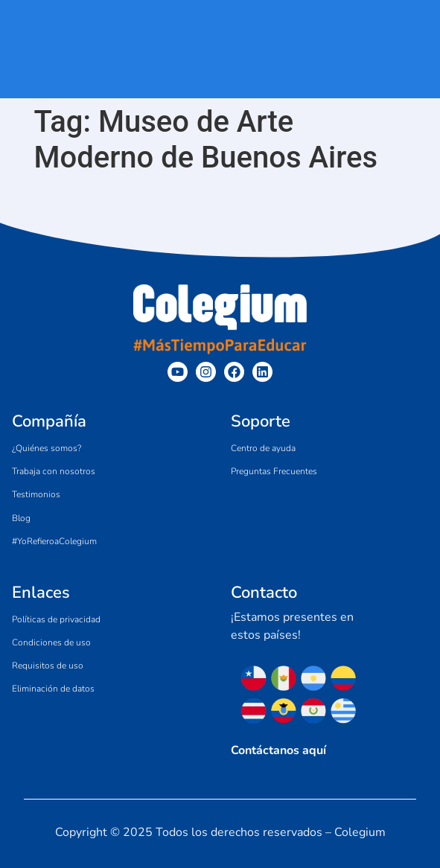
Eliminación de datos (53, 689)
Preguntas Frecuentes (274, 471)
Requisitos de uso (48, 666)
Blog (21, 518)
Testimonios (36, 494)
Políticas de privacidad (56, 619)
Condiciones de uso (51, 642)
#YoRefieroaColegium (54, 541)
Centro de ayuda (263, 448)
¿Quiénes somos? (47, 448)
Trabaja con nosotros (54, 471)
